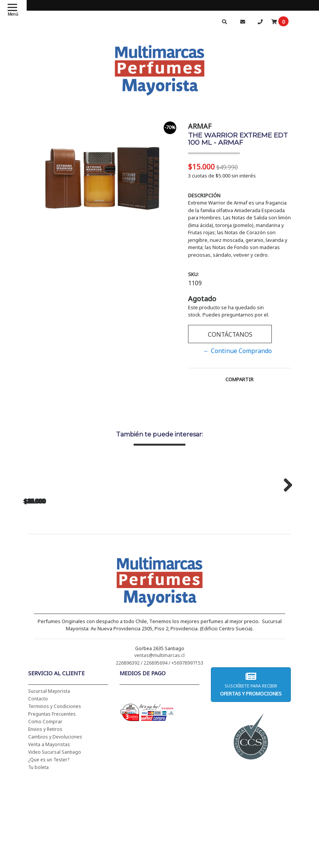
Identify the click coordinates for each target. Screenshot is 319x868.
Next (285, 534)
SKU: (193, 274)
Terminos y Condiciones (55, 806)
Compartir (239, 379)
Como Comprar (45, 821)
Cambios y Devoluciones (55, 837)
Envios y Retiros (45, 829)
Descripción (204, 195)
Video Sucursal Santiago (55, 852)
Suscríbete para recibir (251, 784)
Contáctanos (230, 334)
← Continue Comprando (238, 351)
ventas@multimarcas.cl (159, 755)
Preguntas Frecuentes (52, 814)
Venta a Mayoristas (49, 844)
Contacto (38, 798)
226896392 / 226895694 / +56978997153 (159, 763)
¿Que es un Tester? (49, 859)
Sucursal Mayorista (49, 791)
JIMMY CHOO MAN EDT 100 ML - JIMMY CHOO (182, 578)
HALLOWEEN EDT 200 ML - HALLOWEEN (76, 578)
